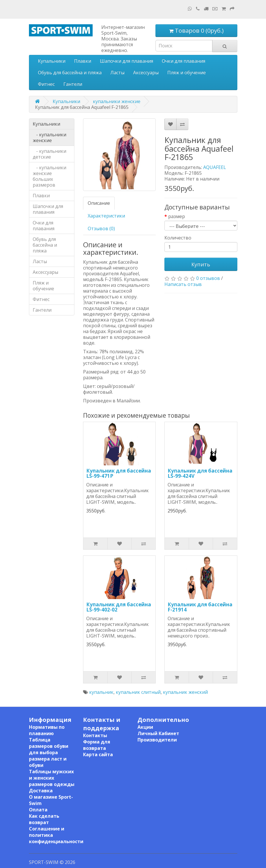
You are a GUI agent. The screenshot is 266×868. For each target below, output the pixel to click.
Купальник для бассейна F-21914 (200, 607)
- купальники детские (49, 154)
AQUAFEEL (215, 167)
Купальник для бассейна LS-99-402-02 (119, 607)
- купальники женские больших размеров (49, 176)
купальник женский (185, 692)
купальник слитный (138, 692)
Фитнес (46, 84)
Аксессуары (146, 73)
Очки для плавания (184, 61)
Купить (201, 264)
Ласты (117, 73)
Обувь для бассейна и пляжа (70, 73)
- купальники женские (49, 137)
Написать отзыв (183, 284)
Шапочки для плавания (126, 61)
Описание (99, 203)
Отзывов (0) (101, 228)
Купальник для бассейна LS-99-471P (119, 473)
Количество (178, 238)
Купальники (52, 61)
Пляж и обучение (187, 73)
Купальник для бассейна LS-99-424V (200, 473)
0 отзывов (208, 278)
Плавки (83, 61)
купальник (101, 692)
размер (177, 216)
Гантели (73, 84)
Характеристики (106, 216)
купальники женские (117, 101)
